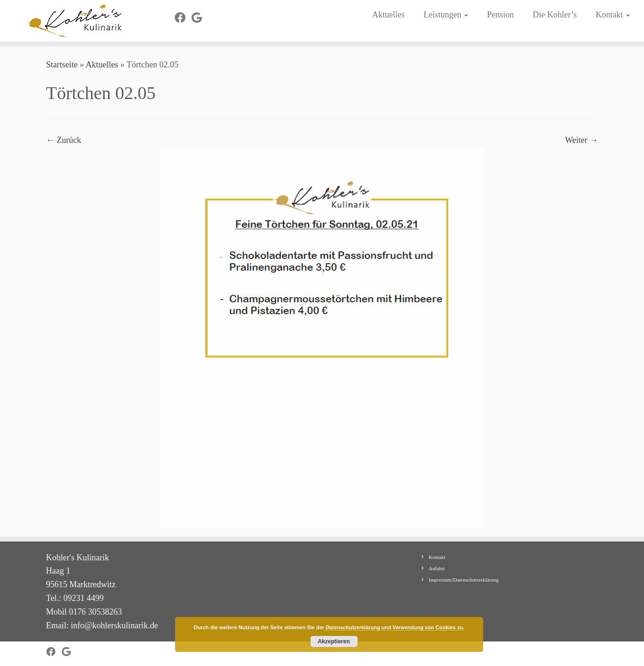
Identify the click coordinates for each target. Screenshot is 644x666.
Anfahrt (437, 568)
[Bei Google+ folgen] (200, 18)
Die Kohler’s (555, 15)
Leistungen (446, 15)
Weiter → (581, 140)
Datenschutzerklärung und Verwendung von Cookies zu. (395, 627)
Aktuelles (389, 15)
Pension (500, 15)
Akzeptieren (334, 641)
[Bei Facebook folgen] (183, 18)
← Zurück (64, 140)
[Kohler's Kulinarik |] (74, 21)
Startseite (62, 65)
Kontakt (613, 15)
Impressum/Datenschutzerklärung (464, 580)
